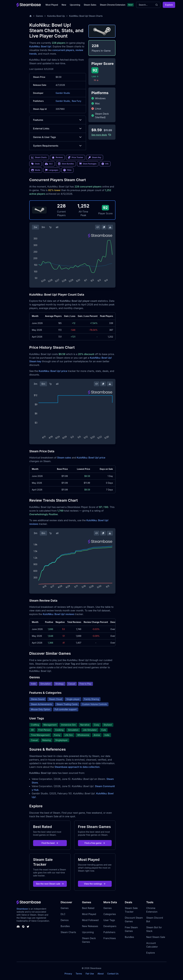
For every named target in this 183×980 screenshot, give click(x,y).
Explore (169, 5)
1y (50, 227)
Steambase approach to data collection (77, 767)
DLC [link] (49, 164)
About (100, 974)
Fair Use (90, 974)
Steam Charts (68, 932)
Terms (79, 974)
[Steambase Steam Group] (23, 927)
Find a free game (95, 843)
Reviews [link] (57, 157)
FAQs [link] (67, 170)
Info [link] (105, 164)
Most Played (52, 5)
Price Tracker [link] (76, 157)
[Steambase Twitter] (28, 927)
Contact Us (113, 974)
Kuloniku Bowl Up (56, 16)
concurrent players (63, 50)
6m (43, 384)
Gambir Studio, (63, 101)
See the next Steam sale (50, 884)
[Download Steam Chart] (110, 227)
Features (58, 120)
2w (35, 227)
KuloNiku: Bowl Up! (40, 46)
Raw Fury (76, 101)
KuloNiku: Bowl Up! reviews (59, 614)
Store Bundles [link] (66, 164)
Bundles (65, 926)
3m (43, 227)
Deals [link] (36, 164)
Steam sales (64, 458)
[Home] (31, 16)
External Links (58, 128)
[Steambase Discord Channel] (18, 927)
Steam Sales (90, 5)
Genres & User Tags (58, 137)
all (57, 227)
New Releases (90, 926)
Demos (65, 920)
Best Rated (88, 908)
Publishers (109, 932)
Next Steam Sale (156, 937)
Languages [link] (52, 170)
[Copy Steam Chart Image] (104, 227)
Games (40, 16)
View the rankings (95, 884)
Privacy (68, 974)
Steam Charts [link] (39, 157)
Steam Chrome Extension (113, 5)
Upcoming (75, 5)
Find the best (50, 843)
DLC (63, 914)
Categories (110, 914)
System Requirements (58, 146)
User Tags (109, 920)
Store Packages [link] (88, 164)
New (64, 5)
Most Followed (90, 920)
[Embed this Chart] (98, 227)
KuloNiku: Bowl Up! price (53, 371)
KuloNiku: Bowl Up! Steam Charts (86, 16)
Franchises (110, 938)
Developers (110, 926)
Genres (107, 908)
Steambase (22, 909)
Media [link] (36, 170)
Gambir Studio (63, 93)
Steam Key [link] (95, 157)
